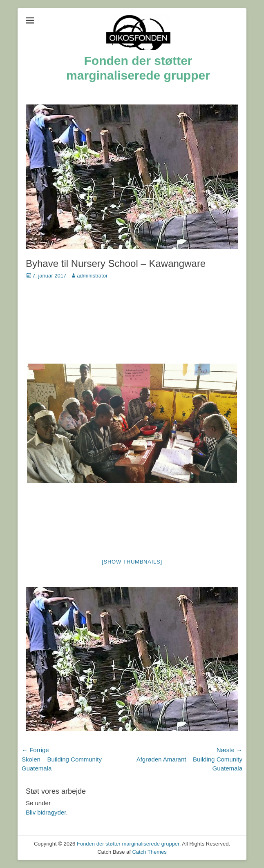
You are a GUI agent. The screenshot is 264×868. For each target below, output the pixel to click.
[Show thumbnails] (132, 562)
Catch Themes (149, 852)
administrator (92, 276)
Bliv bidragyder (46, 812)
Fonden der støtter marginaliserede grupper (128, 844)
